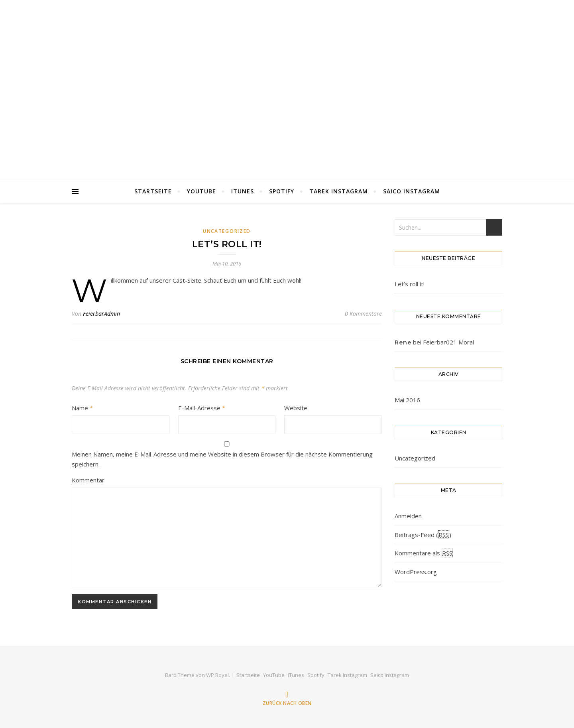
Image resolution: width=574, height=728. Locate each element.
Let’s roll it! (410, 284)
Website (296, 408)
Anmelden (408, 516)
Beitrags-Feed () (423, 535)
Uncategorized (227, 231)
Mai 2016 (407, 400)
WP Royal (217, 675)
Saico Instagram (412, 191)
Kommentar (88, 480)
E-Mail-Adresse (202, 408)
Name (82, 408)
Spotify (282, 191)
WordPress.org (416, 572)
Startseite (153, 191)
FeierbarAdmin (101, 314)
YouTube (201, 191)
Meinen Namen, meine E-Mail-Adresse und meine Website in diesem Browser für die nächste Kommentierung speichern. (222, 459)
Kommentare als (424, 553)
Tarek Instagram (339, 191)
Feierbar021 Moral (448, 342)
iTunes (243, 191)
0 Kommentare (363, 314)
